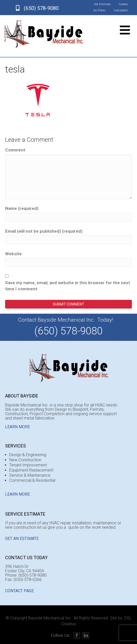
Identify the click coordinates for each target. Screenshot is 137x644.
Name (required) (22, 208)
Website (13, 254)
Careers (123, 4)
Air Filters (100, 10)
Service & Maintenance (30, 475)
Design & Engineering (28, 455)
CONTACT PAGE (19, 591)
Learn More (18, 427)
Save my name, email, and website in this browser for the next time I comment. (68, 286)
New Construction (25, 460)
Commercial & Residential (32, 480)
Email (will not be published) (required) (44, 231)
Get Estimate (102, 4)
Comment (15, 150)
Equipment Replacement (31, 470)
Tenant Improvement (28, 465)
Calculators (121, 10)
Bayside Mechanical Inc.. (50, 618)
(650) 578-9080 (41, 8)
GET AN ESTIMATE (22, 539)
